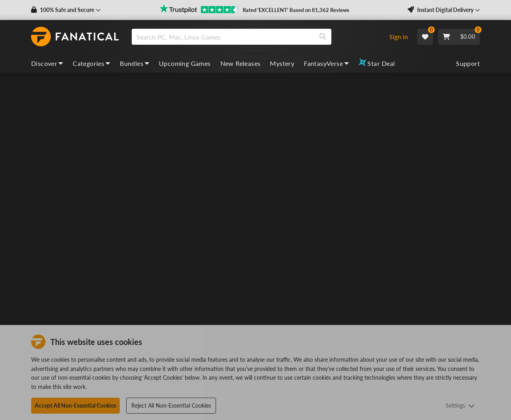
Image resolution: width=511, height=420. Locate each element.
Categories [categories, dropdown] (91, 63)
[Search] (323, 37)
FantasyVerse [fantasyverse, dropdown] (326, 63)
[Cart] (459, 37)
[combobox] (257, 37)
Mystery (282, 63)
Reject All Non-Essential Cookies (171, 405)
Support (468, 63)
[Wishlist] (425, 37)
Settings (460, 405)
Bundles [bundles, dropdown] (135, 63)
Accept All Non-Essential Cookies (75, 405)
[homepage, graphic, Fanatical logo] (75, 37)
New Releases (241, 63)
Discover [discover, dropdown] (47, 63)
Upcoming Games (185, 63)
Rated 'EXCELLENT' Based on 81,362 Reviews (296, 10)
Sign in (399, 37)
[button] (66, 10)
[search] (223, 37)
